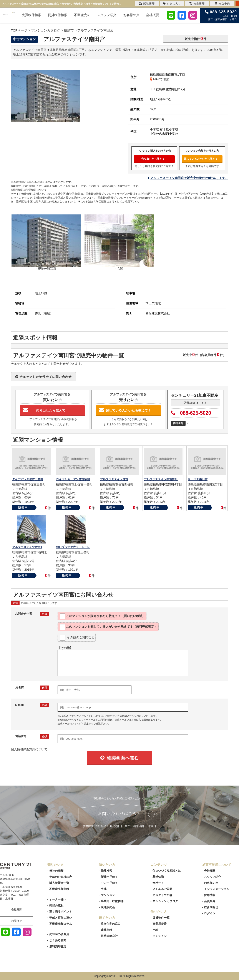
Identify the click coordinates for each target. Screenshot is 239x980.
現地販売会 (108, 907)
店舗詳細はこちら (196, 403)
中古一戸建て (109, 883)
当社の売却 (56, 871)
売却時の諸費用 (59, 934)
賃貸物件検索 (58, 15)
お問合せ (17, 921)
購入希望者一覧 (59, 883)
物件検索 (106, 871)
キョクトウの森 (162, 895)
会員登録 (210, 901)
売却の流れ (56, 906)
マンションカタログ (165, 901)
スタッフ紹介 (107, 15)
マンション (108, 895)
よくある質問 (58, 940)
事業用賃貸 (160, 924)
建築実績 (106, 930)
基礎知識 (158, 877)
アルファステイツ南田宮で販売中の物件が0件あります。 (189, 178)
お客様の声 (131, 15)
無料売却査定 (58, 946)
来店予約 (222, 4)
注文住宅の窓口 (111, 924)
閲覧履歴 (147, 4)
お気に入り (172, 4)
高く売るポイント (61, 912)
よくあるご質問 (162, 889)
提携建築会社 (109, 936)
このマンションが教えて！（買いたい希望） (102, 616)
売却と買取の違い (61, 918)
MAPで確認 (159, 79)
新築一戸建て (109, 877)
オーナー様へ (58, 899)
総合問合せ (211, 907)
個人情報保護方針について (29, 749)
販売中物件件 (196, 38)
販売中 (23, 508)
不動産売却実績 (59, 889)
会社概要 (153, 15)
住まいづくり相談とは (167, 871)
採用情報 (210, 895)
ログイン (210, 913)
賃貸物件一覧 (161, 918)
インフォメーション (217, 889)
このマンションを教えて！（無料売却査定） (109, 627)
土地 (104, 889)
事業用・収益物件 (112, 901)
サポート (158, 883)
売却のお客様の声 (61, 877)
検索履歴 (197, 4)
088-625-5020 (191, 413)
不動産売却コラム (61, 924)
